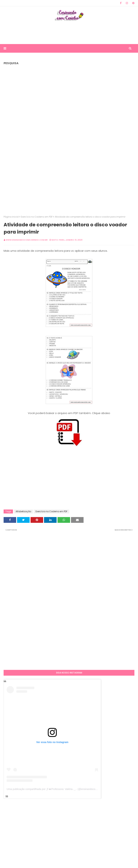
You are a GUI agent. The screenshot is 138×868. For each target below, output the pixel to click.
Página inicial (11, 217)
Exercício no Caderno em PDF (37, 217)
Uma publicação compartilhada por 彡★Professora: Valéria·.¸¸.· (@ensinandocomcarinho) (57, 789)
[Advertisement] (69, 32)
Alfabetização (23, 511)
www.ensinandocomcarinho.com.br (27, 240)
